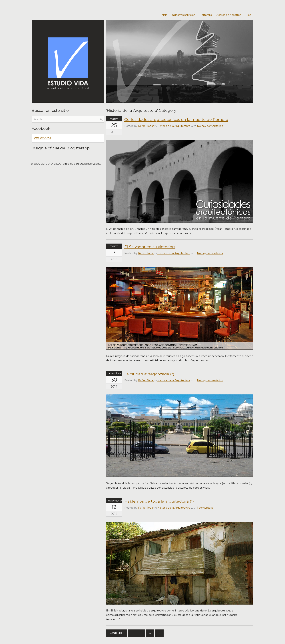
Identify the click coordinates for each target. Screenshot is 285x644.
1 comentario (205, 508)
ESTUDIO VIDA (42, 138)
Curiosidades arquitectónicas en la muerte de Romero (176, 120)
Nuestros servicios (183, 15)
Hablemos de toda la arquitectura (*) (159, 501)
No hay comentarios (210, 126)
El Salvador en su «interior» (150, 247)
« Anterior (118, 633)
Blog (249, 15)
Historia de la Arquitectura (174, 126)
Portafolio (206, 15)
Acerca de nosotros (229, 15)
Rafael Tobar (146, 126)
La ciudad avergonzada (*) (149, 374)
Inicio (164, 15)
